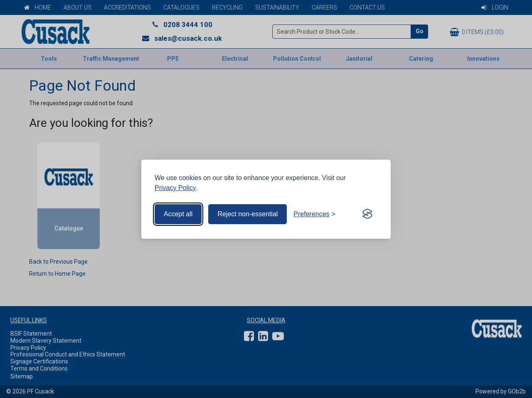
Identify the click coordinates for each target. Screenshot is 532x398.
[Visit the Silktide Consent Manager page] (367, 214)
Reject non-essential (248, 214)
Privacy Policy (175, 188)
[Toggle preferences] (314, 214)
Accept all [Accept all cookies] (178, 214)
